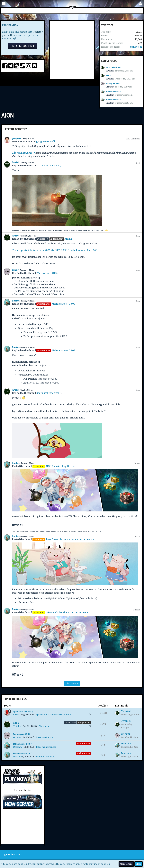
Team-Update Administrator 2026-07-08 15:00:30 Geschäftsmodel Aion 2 (53, 250)
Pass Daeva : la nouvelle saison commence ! (71, 539)
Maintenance (84, 744)
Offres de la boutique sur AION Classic (67, 612)
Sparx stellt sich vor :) (114, 67)
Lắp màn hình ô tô (22, 153)
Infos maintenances (46, 747)
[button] (4, 4)
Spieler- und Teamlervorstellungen (53, 715)
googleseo (17, 138)
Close (139, 864)
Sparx (16, 715)
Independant (84, 723)
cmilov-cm (136, 47)
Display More (72, 683)
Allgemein (44, 726)
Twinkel (110, 71)
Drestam (110, 95)
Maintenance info (45, 757)
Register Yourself (23, 46)
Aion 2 (108, 75)
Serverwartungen (45, 737)
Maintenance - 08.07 (114, 91)
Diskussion (70, 723)
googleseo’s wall (46, 141)
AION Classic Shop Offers (60, 466)
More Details (126, 864)
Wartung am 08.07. (113, 83)
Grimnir (110, 87)
